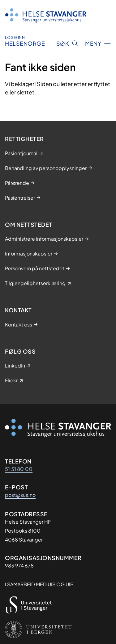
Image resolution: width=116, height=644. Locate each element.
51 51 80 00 (19, 469)
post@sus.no (20, 495)
